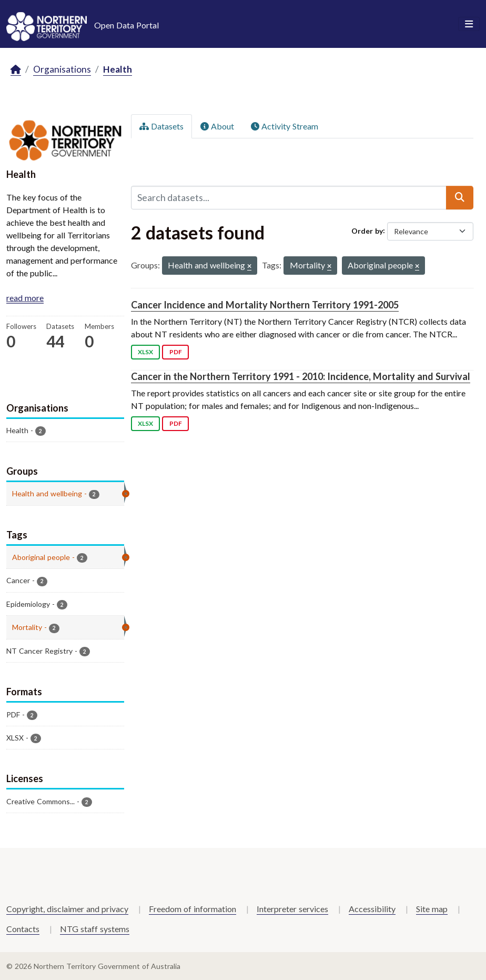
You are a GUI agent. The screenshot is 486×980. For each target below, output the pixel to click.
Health (118, 69)
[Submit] (460, 197)
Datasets (161, 126)
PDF (176, 352)
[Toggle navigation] (469, 24)
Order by (367, 230)
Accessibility (372, 909)
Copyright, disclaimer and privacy (67, 909)
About (217, 126)
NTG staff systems (95, 929)
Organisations (62, 69)
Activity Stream (285, 126)
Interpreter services (292, 909)
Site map (432, 909)
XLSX (145, 352)
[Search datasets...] (289, 197)
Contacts (23, 929)
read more (25, 298)
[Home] (16, 70)
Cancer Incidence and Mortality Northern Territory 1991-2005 (265, 305)
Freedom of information (193, 909)
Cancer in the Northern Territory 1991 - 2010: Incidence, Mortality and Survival (301, 376)
